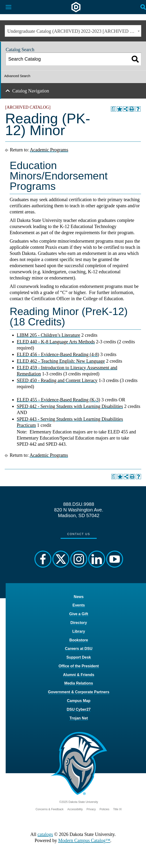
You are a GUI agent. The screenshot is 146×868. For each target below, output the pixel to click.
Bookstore (79, 640)
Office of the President (79, 666)
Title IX (117, 809)
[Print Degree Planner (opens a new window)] (113, 109)
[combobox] (73, 31)
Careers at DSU (79, 649)
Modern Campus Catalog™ (84, 840)
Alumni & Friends (79, 675)
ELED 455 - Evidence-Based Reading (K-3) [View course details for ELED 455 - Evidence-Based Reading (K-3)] (58, 400)
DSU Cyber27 (79, 709)
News (79, 597)
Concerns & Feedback (50, 809)
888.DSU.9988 (79, 504)
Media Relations (79, 683)
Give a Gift (79, 614)
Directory (79, 623)
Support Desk (79, 657)
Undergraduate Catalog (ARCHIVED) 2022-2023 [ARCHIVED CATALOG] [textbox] (74, 31)
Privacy (91, 809)
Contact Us (79, 534)
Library (79, 631)
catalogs (45, 834)
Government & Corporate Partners (79, 692)
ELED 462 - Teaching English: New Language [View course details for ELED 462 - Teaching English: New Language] (61, 361)
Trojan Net (79, 718)
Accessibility (75, 809)
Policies (104, 809)
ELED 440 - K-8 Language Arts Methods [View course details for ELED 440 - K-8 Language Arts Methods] (56, 342)
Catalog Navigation (31, 91)
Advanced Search (17, 76)
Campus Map (79, 701)
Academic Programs (49, 150)
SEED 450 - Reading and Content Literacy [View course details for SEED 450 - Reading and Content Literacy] (57, 380)
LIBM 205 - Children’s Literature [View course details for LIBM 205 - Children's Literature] (48, 335)
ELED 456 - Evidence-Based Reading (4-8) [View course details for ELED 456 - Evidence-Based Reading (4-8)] (58, 354)
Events (79, 605)
